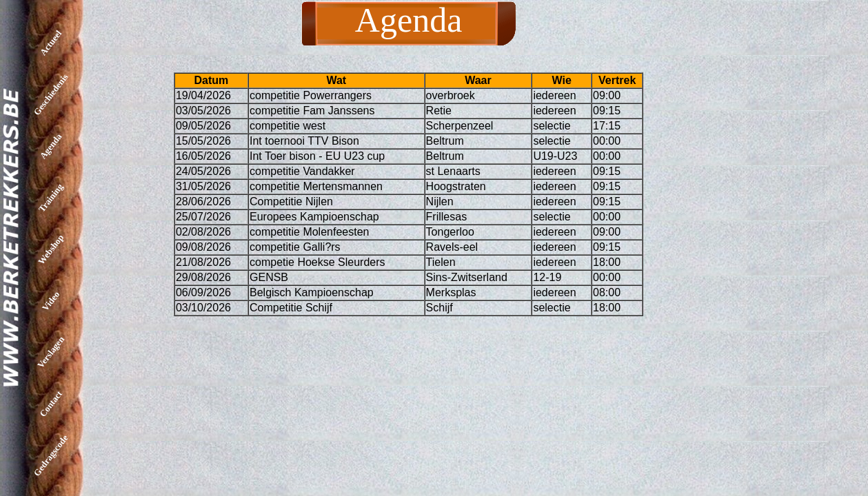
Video (51, 300)
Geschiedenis (51, 94)
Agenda (51, 146)
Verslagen (51, 352)
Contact (51, 404)
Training (51, 197)
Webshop (51, 249)
